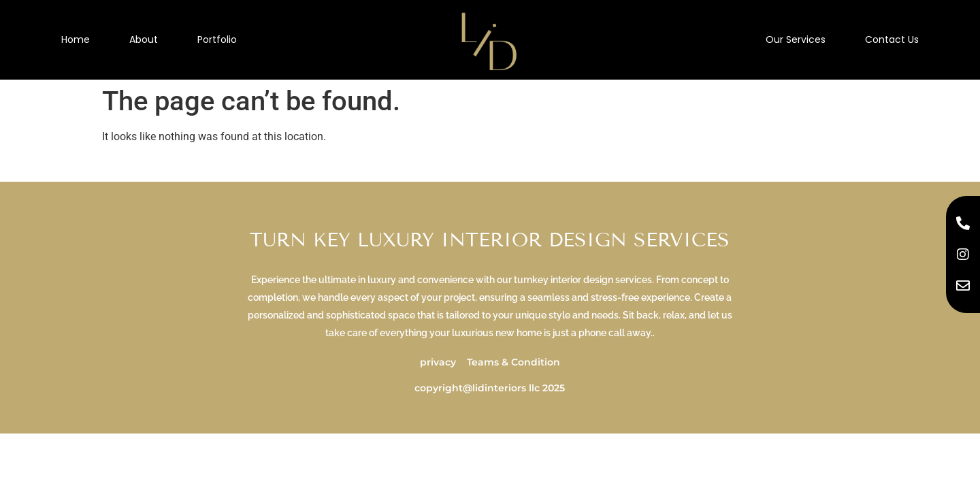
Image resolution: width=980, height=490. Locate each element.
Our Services (796, 39)
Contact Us (892, 39)
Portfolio (217, 39)
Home (76, 39)
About (144, 39)
